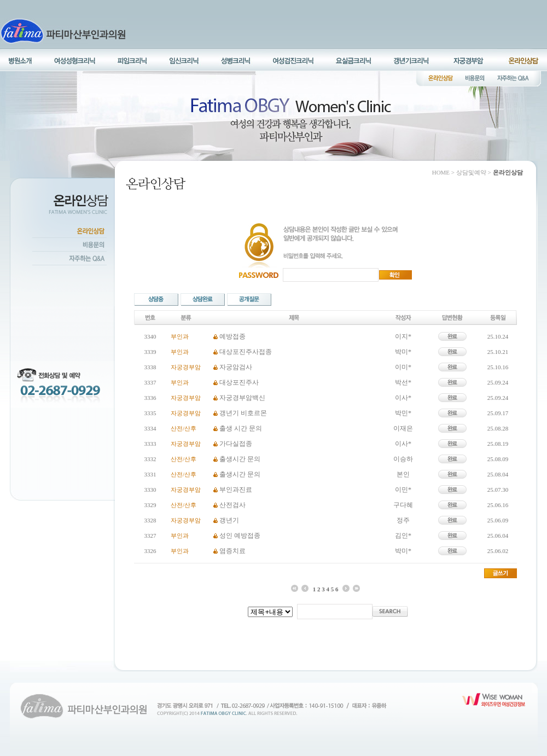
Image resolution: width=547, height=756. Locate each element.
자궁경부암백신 (242, 398)
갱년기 (229, 520)
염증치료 (232, 551)
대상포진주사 (239, 382)
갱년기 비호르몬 (243, 413)
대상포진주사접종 (246, 352)
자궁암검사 (236, 367)
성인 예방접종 (240, 536)
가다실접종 (236, 444)
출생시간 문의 (240, 459)
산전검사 (232, 505)
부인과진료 (236, 490)
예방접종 (232, 336)
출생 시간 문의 (241, 428)
